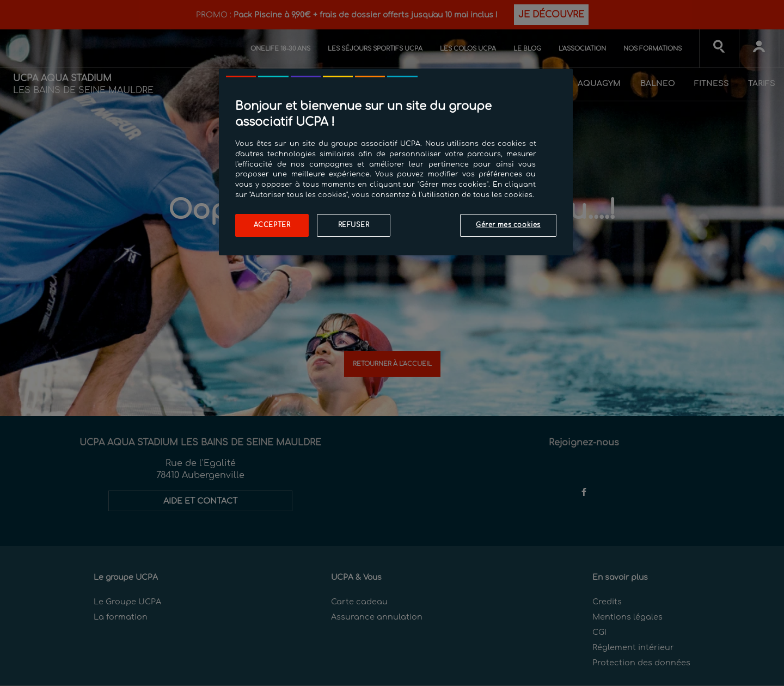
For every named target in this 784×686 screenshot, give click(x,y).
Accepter (272, 225)
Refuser (354, 225)
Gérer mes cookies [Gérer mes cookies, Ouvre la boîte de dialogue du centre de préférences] (508, 225)
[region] (396, 162)
